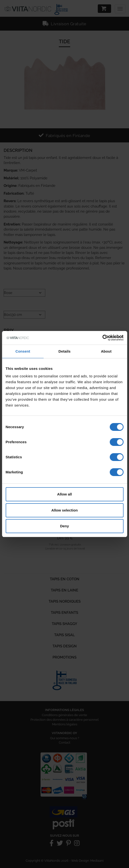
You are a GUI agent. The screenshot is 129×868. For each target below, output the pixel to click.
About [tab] (106, 351)
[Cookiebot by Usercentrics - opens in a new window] (102, 338)
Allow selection (64, 510)
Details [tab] (65, 351)
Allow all (64, 494)
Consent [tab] (23, 351)
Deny (64, 526)
